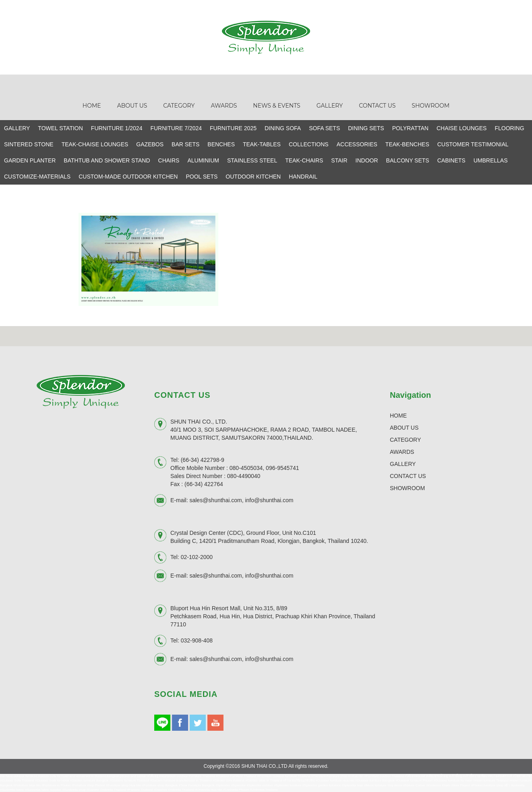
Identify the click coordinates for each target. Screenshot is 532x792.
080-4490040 (244, 476)
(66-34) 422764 (204, 484)
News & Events (276, 106)
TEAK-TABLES (262, 144)
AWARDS (402, 452)
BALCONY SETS (408, 160)
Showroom (431, 106)
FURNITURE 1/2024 (117, 128)
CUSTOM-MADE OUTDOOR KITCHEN (128, 177)
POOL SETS (202, 177)
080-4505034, (247, 468)
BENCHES (221, 144)
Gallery (330, 106)
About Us (132, 106)
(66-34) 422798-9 (203, 460)
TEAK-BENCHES (407, 144)
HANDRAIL (303, 177)
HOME (398, 416)
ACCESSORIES (357, 144)
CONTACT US (408, 476)
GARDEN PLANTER (30, 160)
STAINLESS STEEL (252, 160)
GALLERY (17, 128)
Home (92, 106)
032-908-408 (197, 640)
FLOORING (509, 128)
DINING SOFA (283, 128)
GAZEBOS (150, 144)
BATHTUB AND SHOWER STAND (107, 160)
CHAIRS (169, 160)
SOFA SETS (324, 128)
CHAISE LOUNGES (462, 128)
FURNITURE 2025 (233, 128)
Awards (224, 106)
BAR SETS (185, 144)
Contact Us (377, 106)
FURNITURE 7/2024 (176, 128)
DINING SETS (366, 128)
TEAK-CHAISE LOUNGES (95, 144)
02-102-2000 (197, 557)
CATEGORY (405, 440)
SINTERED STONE (29, 144)
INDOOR (367, 160)
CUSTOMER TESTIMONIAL (473, 144)
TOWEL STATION (60, 128)
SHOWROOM (407, 488)
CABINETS (451, 160)
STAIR (339, 160)
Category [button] (179, 106)
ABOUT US (404, 428)
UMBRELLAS (491, 160)
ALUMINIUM (203, 160)
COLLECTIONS (309, 144)
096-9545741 (283, 468)
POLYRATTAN (410, 128)
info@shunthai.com (269, 500)
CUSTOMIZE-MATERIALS (37, 177)
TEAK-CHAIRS (304, 160)
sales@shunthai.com (215, 500)
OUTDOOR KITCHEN (253, 177)
